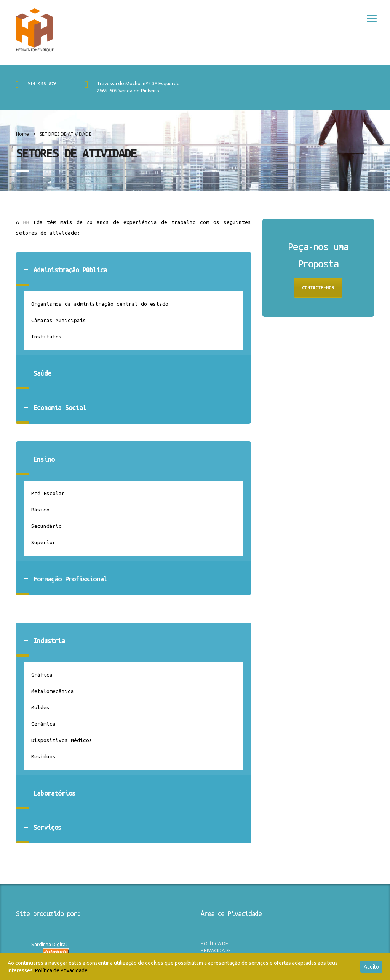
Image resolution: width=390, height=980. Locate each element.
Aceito (371, 967)
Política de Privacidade (61, 970)
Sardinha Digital (49, 944)
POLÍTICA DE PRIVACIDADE (216, 947)
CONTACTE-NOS (318, 287)
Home (22, 134)
